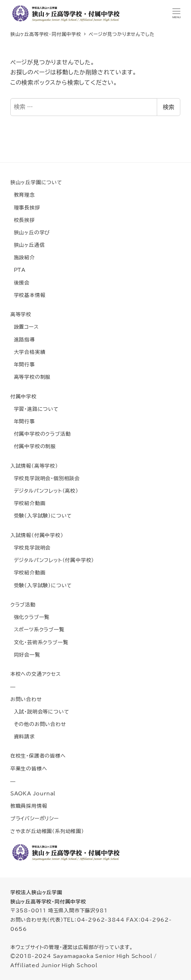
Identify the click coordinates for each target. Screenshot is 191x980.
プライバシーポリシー (35, 818)
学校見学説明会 (30, 548)
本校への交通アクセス (36, 674)
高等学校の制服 (30, 377)
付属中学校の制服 (33, 446)
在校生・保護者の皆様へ (38, 756)
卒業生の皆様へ (29, 769)
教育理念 (23, 195)
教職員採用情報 (29, 806)
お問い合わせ (26, 699)
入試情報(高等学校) (34, 466)
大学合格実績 (28, 352)
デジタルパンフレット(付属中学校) (52, 560)
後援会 (20, 283)
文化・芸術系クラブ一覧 (39, 642)
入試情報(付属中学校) (37, 535)
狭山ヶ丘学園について (36, 182)
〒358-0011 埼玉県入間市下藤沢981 (59, 910)
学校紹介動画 (28, 503)
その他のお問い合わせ (38, 724)
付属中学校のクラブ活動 (41, 434)
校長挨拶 (23, 220)
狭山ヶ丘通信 (28, 245)
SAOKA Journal (33, 793)
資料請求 (23, 737)
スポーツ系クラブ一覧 (37, 629)
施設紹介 (23, 257)
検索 (169, 107)
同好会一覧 (25, 655)
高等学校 (21, 314)
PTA (18, 270)
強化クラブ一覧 (30, 617)
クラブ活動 (23, 605)
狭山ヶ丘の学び (30, 232)
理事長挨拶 (25, 208)
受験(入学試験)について (41, 516)
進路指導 (23, 340)
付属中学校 (24, 396)
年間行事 (23, 364)
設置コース (25, 327)
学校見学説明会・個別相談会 (45, 478)
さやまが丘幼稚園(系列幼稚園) (47, 831)
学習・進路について (35, 409)
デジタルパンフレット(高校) (44, 491)
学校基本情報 (28, 295)
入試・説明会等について (40, 712)
